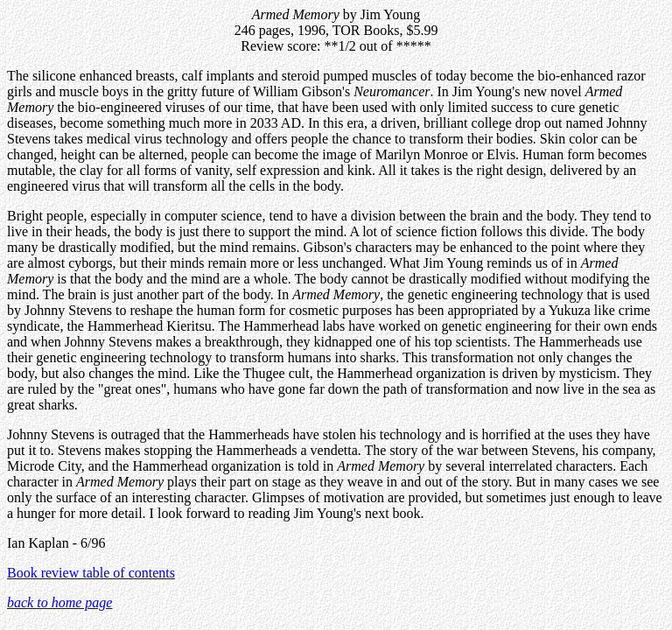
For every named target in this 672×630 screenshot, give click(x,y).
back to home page (59, 602)
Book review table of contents (91, 573)
